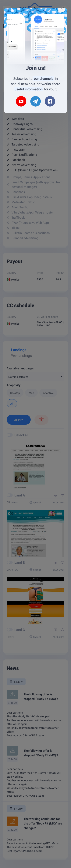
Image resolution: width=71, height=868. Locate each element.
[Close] (62, 8)
